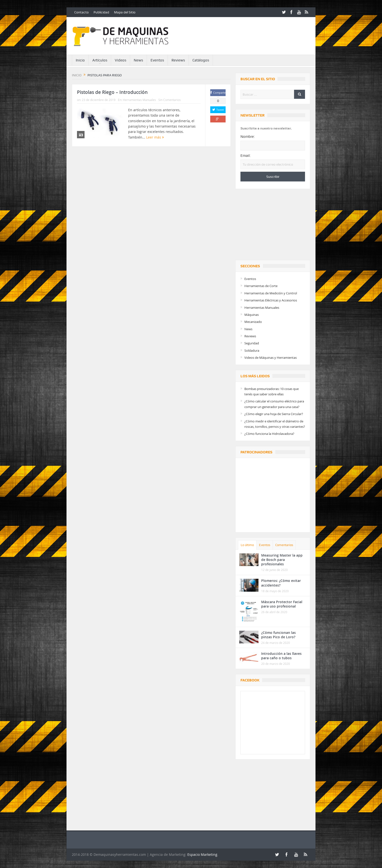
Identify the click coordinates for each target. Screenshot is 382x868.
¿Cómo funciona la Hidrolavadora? (269, 434)
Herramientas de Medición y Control (271, 293)
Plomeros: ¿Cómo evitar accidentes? (281, 583)
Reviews (178, 60)
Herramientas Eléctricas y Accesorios (271, 300)
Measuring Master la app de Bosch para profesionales (282, 560)
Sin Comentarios (170, 100)
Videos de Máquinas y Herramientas (271, 358)
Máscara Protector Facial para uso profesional (282, 604)
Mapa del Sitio (125, 12)
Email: (246, 156)
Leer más (155, 137)
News (138, 60)
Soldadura (252, 350)
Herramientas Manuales (139, 100)
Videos (120, 60)
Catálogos (201, 60)
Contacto (81, 12)
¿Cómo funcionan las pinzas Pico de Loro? (278, 635)
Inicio (80, 60)
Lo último (247, 545)
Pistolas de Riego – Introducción (112, 92)
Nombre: (248, 137)
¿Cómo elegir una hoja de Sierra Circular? (274, 414)
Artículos (100, 60)
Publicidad (101, 12)
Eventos (157, 60)
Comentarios (284, 545)
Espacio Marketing (202, 854)
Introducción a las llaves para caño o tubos (281, 656)
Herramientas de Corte (261, 286)
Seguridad (252, 343)
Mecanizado (253, 322)
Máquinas (252, 315)
